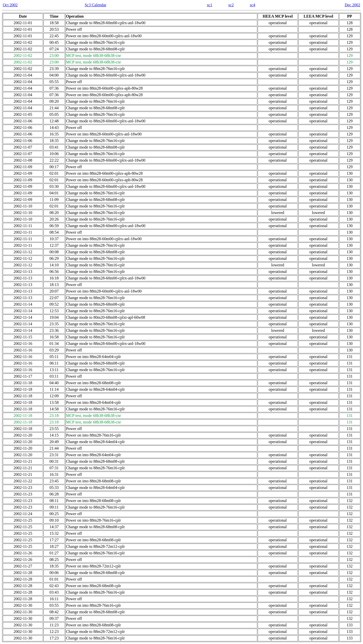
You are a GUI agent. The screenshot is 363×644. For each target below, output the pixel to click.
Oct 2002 (10, 5)
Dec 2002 (352, 5)
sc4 (252, 5)
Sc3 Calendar (96, 5)
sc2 (231, 5)
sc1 (210, 5)
